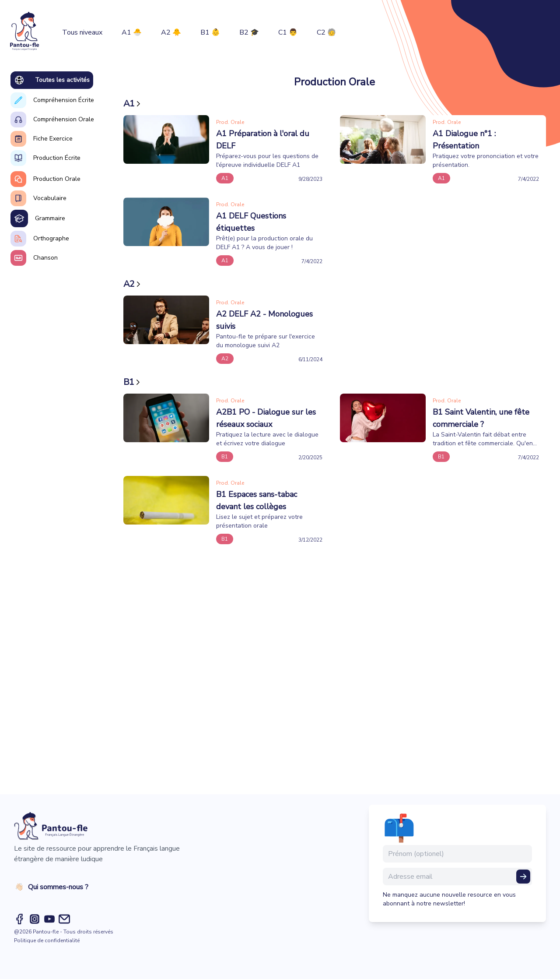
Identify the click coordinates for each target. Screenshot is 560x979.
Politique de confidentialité (47, 940)
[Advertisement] (335, 666)
